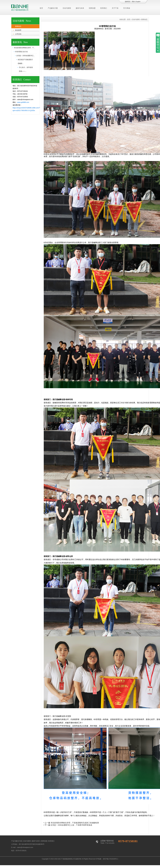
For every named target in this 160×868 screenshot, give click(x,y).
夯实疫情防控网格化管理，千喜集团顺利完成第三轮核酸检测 (75, 823)
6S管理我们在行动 (21, 52)
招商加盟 (92, 8)
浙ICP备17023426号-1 (111, 859)
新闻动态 (18, 26)
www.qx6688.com (23, 102)
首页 (41, 8)
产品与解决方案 (17, 841)
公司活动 (18, 34)
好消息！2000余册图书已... (26, 56)
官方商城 (127, 8)
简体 (133, 2)
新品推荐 (18, 30)
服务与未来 (80, 8)
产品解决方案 (53, 8)
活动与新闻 (67, 8)
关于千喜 (115, 8)
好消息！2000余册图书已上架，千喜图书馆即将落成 (71, 825)
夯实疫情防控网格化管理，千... (24, 48)
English (138, 2)
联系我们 (104, 8)
